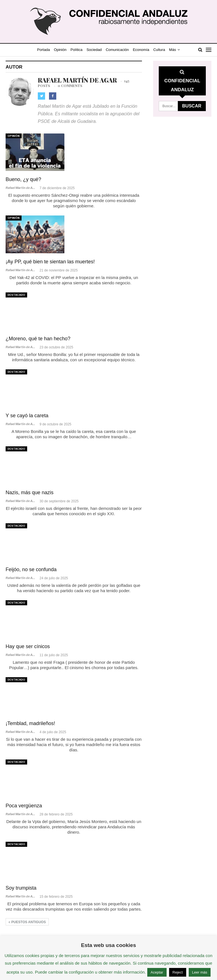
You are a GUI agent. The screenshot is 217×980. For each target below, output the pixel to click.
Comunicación (117, 50)
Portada (44, 50)
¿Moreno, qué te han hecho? (38, 339)
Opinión (60, 50)
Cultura (159, 50)
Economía (141, 50)
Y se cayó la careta (27, 416)
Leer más (200, 972)
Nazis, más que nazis (30, 493)
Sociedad (94, 50)
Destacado (16, 295)
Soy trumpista (21, 888)
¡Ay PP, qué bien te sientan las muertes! (50, 262)
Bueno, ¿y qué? (23, 179)
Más (173, 50)
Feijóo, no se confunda (31, 569)
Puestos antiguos (27, 922)
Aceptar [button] (157, 972)
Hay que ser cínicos (28, 646)
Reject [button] (178, 972)
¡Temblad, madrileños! (30, 723)
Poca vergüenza (24, 806)
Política (77, 50)
